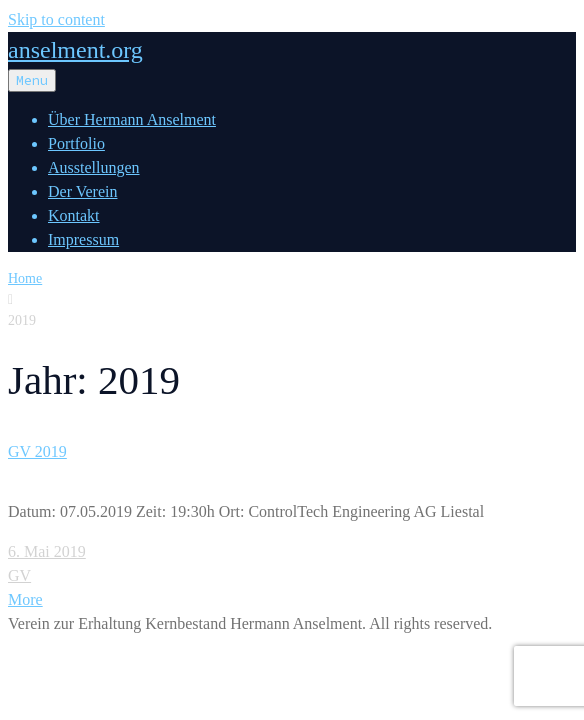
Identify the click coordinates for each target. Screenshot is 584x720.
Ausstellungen (94, 167)
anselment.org (75, 50)
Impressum (83, 239)
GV (19, 575)
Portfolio (76, 143)
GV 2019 (37, 451)
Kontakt (74, 215)
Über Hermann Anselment (132, 119)
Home (25, 278)
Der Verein (82, 191)
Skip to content (56, 19)
